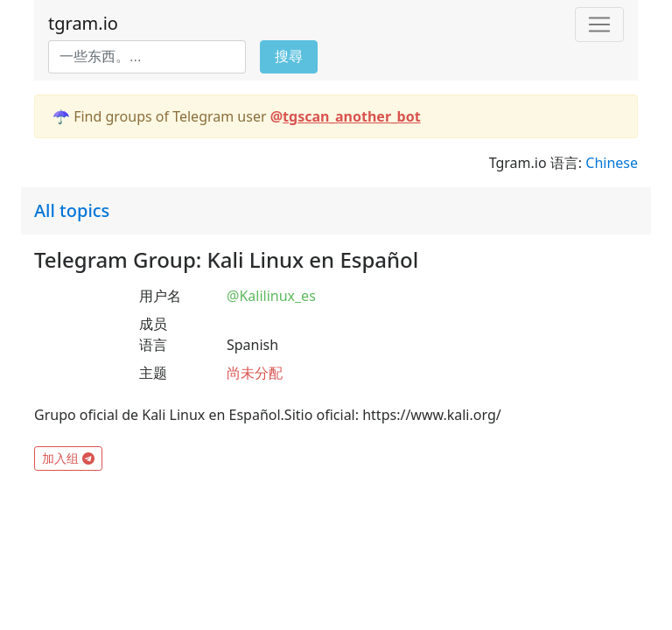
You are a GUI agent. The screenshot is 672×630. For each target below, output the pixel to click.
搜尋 (289, 56)
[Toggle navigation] (599, 24)
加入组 (68, 458)
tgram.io (83, 23)
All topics (72, 210)
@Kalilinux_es (271, 296)
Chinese (612, 163)
